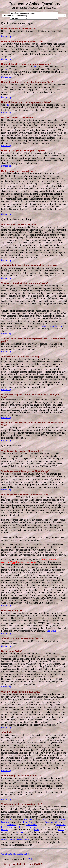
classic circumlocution (53, 326)
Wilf (30, 859)
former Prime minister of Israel (33, 827)
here (36, 67)
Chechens (11, 824)
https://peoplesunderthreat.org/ (15, 840)
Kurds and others (52, 822)
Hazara (61, 830)
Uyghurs (28, 819)
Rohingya (27, 822)
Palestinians (31, 824)
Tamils (8, 819)
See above (51, 631)
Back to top (6, 36)
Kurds (36, 830)
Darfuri (45, 819)
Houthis (5, 830)
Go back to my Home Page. (15, 854)
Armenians (22, 832)
